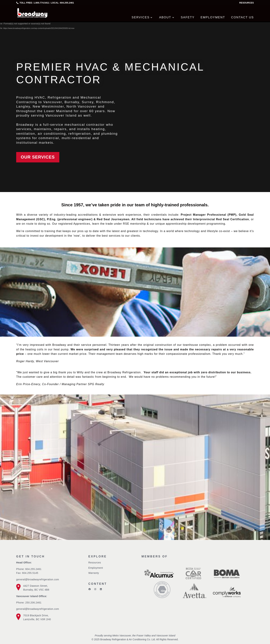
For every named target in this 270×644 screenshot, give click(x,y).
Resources (247, 3)
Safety (188, 17)
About (165, 17)
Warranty (94, 573)
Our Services (38, 157)
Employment (213, 17)
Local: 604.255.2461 (62, 3)
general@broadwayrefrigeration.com (38, 579)
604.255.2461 (33, 569)
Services (141, 17)
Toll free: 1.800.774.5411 (34, 3)
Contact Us (242, 17)
